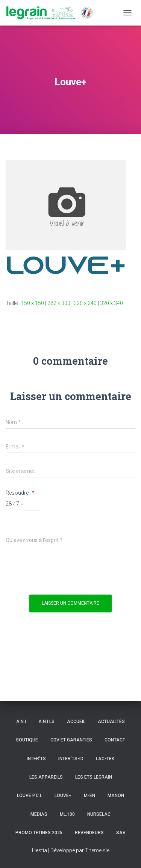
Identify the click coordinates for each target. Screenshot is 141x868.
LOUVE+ (63, 796)
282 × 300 (59, 303)
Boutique (27, 740)
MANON (116, 796)
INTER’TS (36, 759)
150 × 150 (33, 303)
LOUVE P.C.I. (30, 796)
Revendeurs (89, 833)
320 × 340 (111, 303)
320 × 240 (85, 303)
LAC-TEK (105, 759)
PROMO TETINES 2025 (39, 833)
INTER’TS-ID (71, 759)
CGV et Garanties (71, 740)
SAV (121, 833)
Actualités (111, 722)
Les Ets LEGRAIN (94, 777)
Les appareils (46, 777)
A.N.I (21, 722)
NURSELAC (99, 814)
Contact (115, 740)
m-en (89, 796)
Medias (39, 814)
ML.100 (67, 814)
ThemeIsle (97, 850)
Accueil (76, 722)
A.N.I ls (46, 722)
